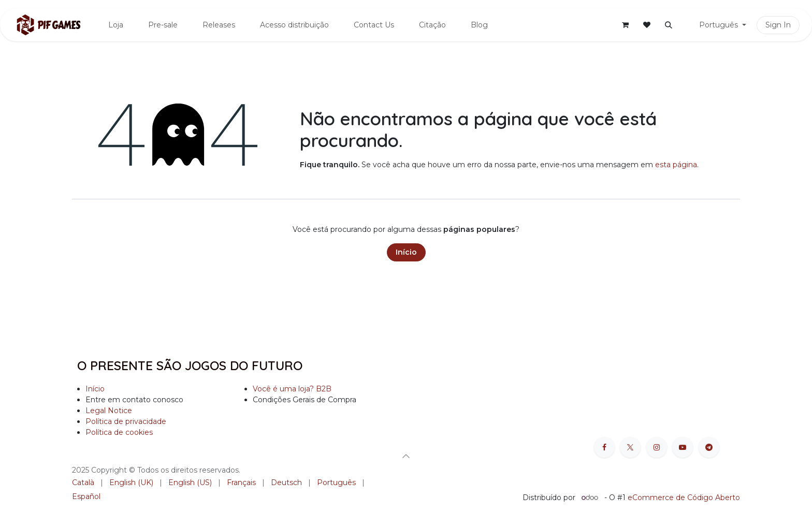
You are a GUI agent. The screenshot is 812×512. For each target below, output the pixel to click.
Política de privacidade (126, 421)
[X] (630, 447)
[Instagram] (657, 447)
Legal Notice (109, 411)
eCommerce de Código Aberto (684, 498)
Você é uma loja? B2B (292, 389)
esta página (676, 165)
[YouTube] (683, 447)
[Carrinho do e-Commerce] (625, 25)
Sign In (778, 25)
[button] (669, 25)
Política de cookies (119, 432)
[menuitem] (116, 25)
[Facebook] (604, 447)
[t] (709, 447)
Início (406, 252)
